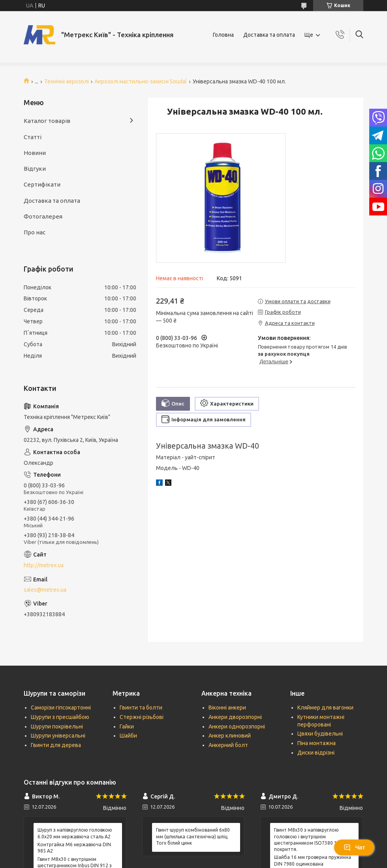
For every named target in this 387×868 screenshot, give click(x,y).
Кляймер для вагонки (325, 708)
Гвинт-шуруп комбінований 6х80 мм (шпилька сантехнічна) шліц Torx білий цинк (193, 836)
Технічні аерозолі (67, 81)
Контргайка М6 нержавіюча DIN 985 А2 (74, 848)
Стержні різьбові (142, 717)
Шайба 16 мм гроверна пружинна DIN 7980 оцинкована (313, 860)
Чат (354, 847)
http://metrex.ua (44, 565)
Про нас (35, 232)
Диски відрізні (316, 753)
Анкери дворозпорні (235, 717)
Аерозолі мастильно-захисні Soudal (141, 81)
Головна (223, 35)
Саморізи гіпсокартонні (61, 708)
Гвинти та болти (141, 708)
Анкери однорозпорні (237, 726)
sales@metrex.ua (45, 590)
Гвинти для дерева (56, 745)
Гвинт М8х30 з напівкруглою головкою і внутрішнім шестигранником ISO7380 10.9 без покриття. (314, 840)
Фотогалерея (43, 216)
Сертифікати (42, 184)
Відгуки (35, 169)
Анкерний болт (228, 745)
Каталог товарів (47, 121)
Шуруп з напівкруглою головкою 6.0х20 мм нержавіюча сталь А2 (75, 833)
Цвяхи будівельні (320, 734)
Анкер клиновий (230, 736)
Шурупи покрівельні (57, 726)
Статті (33, 137)
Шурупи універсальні (58, 736)
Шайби (128, 736)
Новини (35, 153)
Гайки (127, 726)
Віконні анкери (227, 708)
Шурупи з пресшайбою (60, 717)
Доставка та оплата (269, 35)
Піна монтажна (317, 743)
